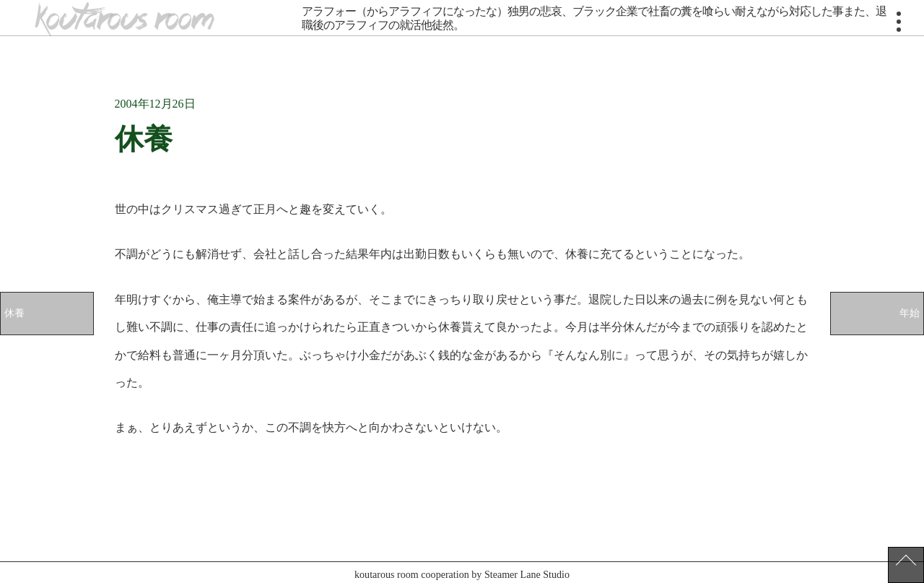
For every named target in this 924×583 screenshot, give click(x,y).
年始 (910, 313)
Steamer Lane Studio (527, 574)
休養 (14, 313)
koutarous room (124, 19)
